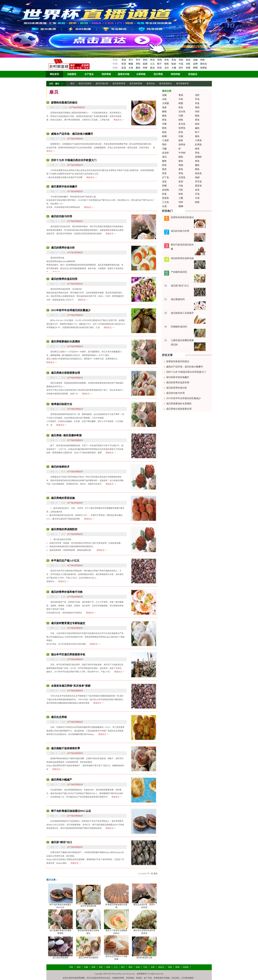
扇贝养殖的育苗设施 (63, 498)
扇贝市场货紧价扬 (88, 906)
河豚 (164, 124)
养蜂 (202, 60)
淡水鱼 (182, 112)
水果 (131, 68)
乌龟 (181, 186)
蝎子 (160, 64)
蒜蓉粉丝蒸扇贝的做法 (64, 103)
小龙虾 (166, 140)
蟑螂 (196, 68)
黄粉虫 (204, 64)
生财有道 (158, 978)
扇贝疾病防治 (166, 84)
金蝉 (196, 64)
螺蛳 (181, 206)
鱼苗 (181, 182)
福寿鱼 (182, 145)
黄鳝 (188, 60)
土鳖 (181, 198)
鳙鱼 (197, 165)
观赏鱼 (198, 186)
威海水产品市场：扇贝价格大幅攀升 (72, 134)
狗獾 (188, 68)
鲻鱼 (197, 169)
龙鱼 (164, 182)
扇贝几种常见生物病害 (88, 958)
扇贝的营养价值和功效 (182, 258)
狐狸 (145, 64)
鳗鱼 (197, 116)
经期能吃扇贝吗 (179, 327)
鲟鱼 (181, 194)
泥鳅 (196, 60)
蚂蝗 (197, 202)
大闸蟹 (166, 103)
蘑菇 (138, 68)
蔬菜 (124, 68)
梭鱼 (181, 161)
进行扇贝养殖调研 (60, 958)
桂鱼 (164, 194)
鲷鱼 (181, 157)
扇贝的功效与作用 (62, 216)
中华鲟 (182, 153)
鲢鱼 (181, 140)
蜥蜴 (131, 64)
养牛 (131, 60)
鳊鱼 (197, 128)
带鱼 (197, 153)
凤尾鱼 (166, 198)
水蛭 (188, 64)
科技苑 (139, 978)
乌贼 (164, 149)
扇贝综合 (151, 84)
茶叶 (181, 68)
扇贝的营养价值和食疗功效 (67, 592)
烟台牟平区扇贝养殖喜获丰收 (68, 654)
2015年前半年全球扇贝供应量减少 (71, 310)
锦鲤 (197, 177)
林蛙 (181, 120)
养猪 (124, 60)
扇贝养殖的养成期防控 (64, 529)
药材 (160, 68)
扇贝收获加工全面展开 (182, 313)
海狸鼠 (204, 68)
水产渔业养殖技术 (77, 107)
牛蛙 (181, 99)
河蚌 (181, 202)
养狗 (145, 60)
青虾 (164, 145)
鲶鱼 (197, 124)
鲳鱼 (164, 132)
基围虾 (198, 157)
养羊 (138, 60)
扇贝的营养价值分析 (63, 248)
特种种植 (175, 74)
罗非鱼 (198, 182)
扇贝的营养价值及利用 (64, 279)
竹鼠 (181, 64)
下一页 (150, 874)
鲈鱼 (181, 132)
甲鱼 (197, 99)
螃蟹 (181, 103)
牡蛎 (181, 136)
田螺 (164, 186)
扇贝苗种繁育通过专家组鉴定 (68, 623)
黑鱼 (164, 120)
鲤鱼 (164, 128)
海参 (164, 107)
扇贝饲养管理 (119, 84)
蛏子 (197, 132)
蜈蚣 (167, 64)
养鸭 (160, 60)
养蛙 (181, 60)
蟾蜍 (164, 112)
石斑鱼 (182, 177)
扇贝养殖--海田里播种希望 (66, 435)
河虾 (181, 190)
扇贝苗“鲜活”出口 (62, 842)
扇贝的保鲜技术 (60, 467)
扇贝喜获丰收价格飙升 (64, 187)
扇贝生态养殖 (59, 717)
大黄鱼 (198, 140)
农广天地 (148, 978)
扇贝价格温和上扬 (144, 958)
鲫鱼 (197, 136)
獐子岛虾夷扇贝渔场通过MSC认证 (71, 811)
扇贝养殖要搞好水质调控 (65, 342)
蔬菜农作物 (124, 74)
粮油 (153, 68)
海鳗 (181, 165)
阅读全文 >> (119, 120)
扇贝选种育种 (136, 84)
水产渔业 (89, 74)
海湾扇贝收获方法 (62, 404)
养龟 (181, 173)
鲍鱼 (164, 116)
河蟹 (181, 116)
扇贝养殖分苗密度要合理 (65, 373)
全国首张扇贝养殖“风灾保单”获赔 (71, 686)
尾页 (155, 874)
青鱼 (197, 120)
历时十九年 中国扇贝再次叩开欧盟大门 (74, 160)
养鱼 (167, 60)
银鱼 (181, 169)
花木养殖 (158, 74)
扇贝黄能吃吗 (178, 299)
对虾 (197, 112)
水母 (197, 198)
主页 (51, 84)
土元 (153, 64)
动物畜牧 (72, 74)
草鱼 (197, 103)
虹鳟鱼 (198, 145)
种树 (145, 68)
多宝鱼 (182, 124)
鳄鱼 (181, 107)
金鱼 (197, 190)
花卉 (167, 68)
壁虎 (124, 64)
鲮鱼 (197, 149)
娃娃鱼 (198, 173)
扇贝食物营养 (182, 84)
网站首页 (54, 74)
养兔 (174, 60)
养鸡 (153, 60)
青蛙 (197, 107)
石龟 (197, 194)
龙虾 (197, 95)
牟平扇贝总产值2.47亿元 (65, 561)
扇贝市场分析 (102, 84)
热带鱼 (182, 128)
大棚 (174, 68)
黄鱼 (164, 169)
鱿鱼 (197, 161)
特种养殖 (106, 74)
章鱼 (164, 173)
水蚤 (164, 206)
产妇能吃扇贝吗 (179, 272)
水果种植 (141, 74)
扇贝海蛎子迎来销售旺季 (65, 748)
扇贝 (57, 84)
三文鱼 (166, 202)
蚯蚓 (174, 64)
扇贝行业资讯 (85, 84)
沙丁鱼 (166, 177)
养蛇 (138, 64)
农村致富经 (142, 974)
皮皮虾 (166, 153)
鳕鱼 (164, 165)
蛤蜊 (164, 136)
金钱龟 (166, 190)
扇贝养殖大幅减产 (62, 780)
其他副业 (193, 74)
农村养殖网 (80, 978)
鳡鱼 (164, 161)
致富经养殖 (119, 978)
